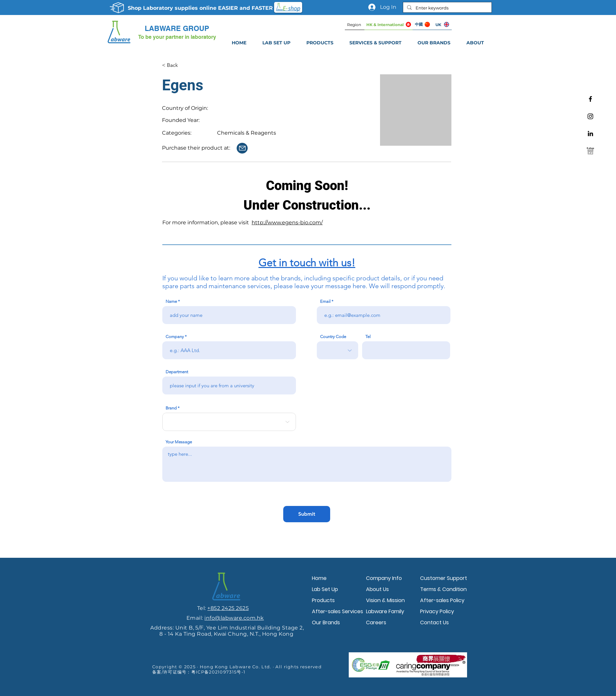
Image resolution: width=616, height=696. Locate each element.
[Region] (355, 25)
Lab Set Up (325, 589)
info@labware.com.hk (234, 618)
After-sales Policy (442, 600)
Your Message (179, 442)
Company (175, 337)
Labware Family (385, 611)
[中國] (422, 25)
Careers (376, 622)
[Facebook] (590, 99)
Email (325, 301)
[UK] (442, 25)
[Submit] (307, 514)
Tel (368, 337)
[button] (375, 43)
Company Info (384, 578)
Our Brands (326, 622)
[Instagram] (590, 116)
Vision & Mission (385, 600)
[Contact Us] (242, 148)
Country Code (333, 337)
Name (171, 301)
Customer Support (444, 578)
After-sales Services (337, 611)
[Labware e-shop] (590, 151)
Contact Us (434, 622)
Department (177, 372)
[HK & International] (389, 25)
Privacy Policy (437, 611)
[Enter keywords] (447, 8)
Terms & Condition (443, 589)
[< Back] (183, 65)
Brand (171, 408)
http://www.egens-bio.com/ (287, 222)
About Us (377, 589)
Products (323, 600)
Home (319, 578)
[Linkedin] (590, 133)
